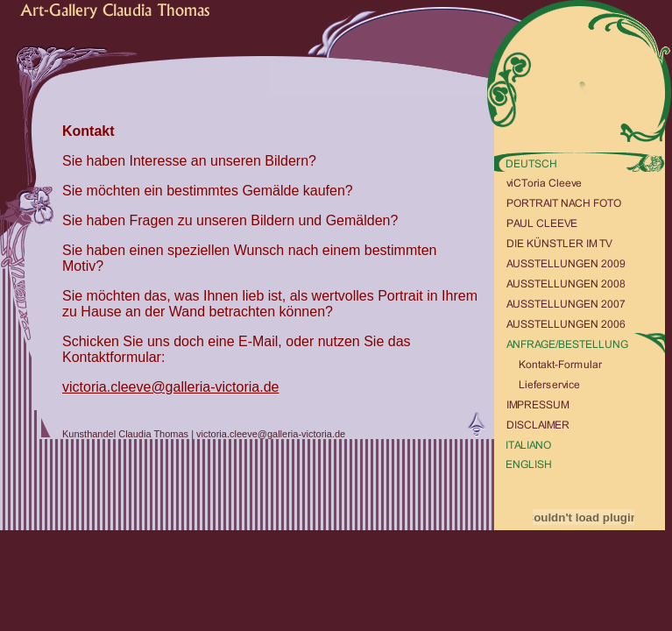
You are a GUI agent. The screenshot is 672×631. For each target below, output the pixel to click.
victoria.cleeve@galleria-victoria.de (170, 387)
